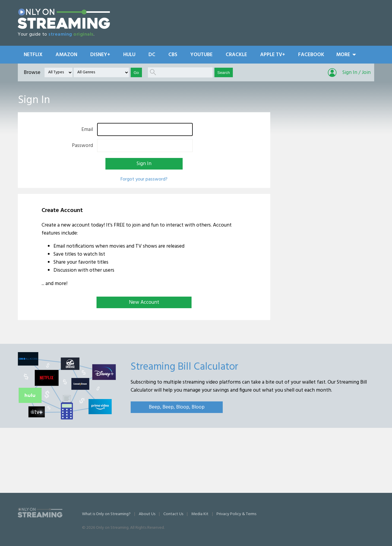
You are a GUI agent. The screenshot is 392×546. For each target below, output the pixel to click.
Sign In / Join (357, 73)
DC (152, 55)
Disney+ (100, 55)
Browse (32, 73)
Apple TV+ (273, 55)
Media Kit (200, 514)
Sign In (144, 164)
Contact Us (173, 514)
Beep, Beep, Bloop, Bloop (177, 407)
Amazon (66, 55)
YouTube (201, 55)
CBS (173, 55)
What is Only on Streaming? (106, 514)
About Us (147, 514)
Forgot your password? (144, 179)
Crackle (236, 55)
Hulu (129, 55)
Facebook (311, 55)
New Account (144, 302)
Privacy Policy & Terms (236, 514)
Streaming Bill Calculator (184, 367)
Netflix (33, 55)
